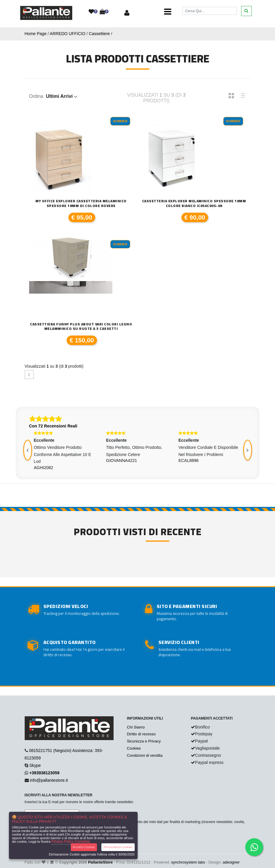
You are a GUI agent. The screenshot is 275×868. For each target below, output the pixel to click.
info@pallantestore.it (49, 780)
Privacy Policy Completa (71, 842)
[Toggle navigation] (168, 12)
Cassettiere (99, 34)
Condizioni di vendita (145, 755)
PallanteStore (100, 862)
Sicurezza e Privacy (144, 741)
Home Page (36, 34)
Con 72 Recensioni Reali (53, 426)
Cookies (134, 748)
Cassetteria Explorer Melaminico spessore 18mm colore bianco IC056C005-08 (194, 203)
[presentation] (28, 450)
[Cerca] (210, 11)
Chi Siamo (136, 727)
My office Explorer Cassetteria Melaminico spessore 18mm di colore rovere (81, 203)
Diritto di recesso (141, 734)
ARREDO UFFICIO (67, 34)
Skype (35, 765)
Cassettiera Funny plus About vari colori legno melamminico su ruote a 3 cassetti (81, 326)
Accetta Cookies (84, 847)
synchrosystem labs (188, 862)
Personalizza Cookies (118, 847)
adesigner (231, 862)
